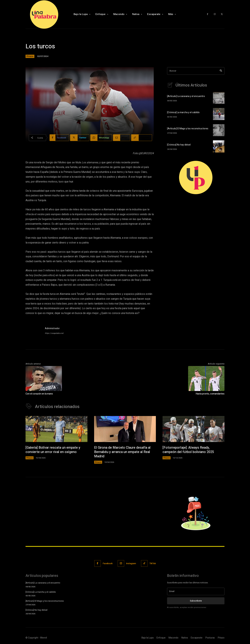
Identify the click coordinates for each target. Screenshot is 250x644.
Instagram (131, 563)
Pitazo (30, 56)
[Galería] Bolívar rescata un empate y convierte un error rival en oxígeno (53, 450)
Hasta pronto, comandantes (210, 394)
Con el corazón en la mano (39, 394)
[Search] (221, 71)
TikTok (153, 563)
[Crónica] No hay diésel (179, 145)
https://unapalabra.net (54, 333)
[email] (196, 591)
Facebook (108, 563)
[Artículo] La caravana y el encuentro (186, 96)
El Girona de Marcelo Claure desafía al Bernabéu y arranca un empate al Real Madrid (122, 452)
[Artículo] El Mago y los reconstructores (188, 129)
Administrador (52, 328)
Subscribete (196, 601)
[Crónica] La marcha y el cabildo (183, 112)
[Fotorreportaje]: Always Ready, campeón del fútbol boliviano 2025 (188, 450)
